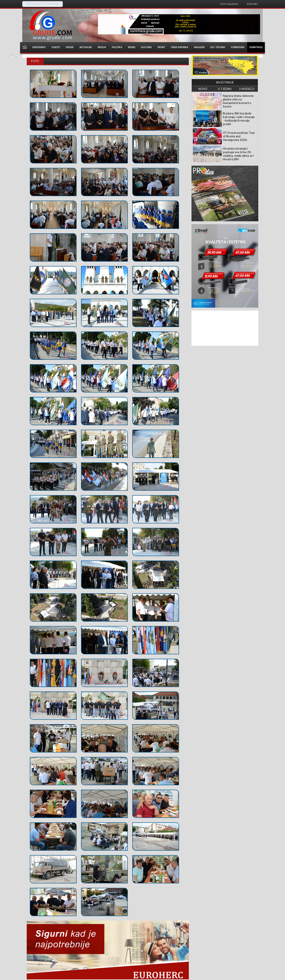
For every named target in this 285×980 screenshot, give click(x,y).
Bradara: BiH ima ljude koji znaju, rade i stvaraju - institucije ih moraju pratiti (239, 119)
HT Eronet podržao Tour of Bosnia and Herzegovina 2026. (239, 136)
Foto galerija (229, 4)
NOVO (203, 89)
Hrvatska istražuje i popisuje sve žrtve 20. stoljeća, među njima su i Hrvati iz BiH (238, 154)
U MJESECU (247, 89)
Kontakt (253, 4)
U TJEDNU (225, 89)
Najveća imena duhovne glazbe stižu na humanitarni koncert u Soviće (238, 101)
